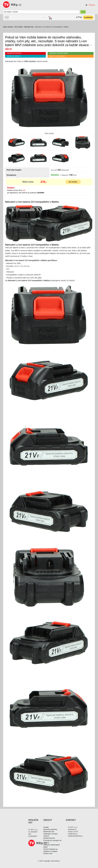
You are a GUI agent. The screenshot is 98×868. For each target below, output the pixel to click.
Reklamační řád (49, 832)
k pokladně (88, 17)
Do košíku (73, 182)
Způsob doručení (49, 838)
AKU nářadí (19, 27)
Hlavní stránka (8, 27)
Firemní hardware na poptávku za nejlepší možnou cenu (50, 851)
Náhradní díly (29, 27)
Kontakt (46, 827)
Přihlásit (92, 5)
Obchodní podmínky (50, 829)
